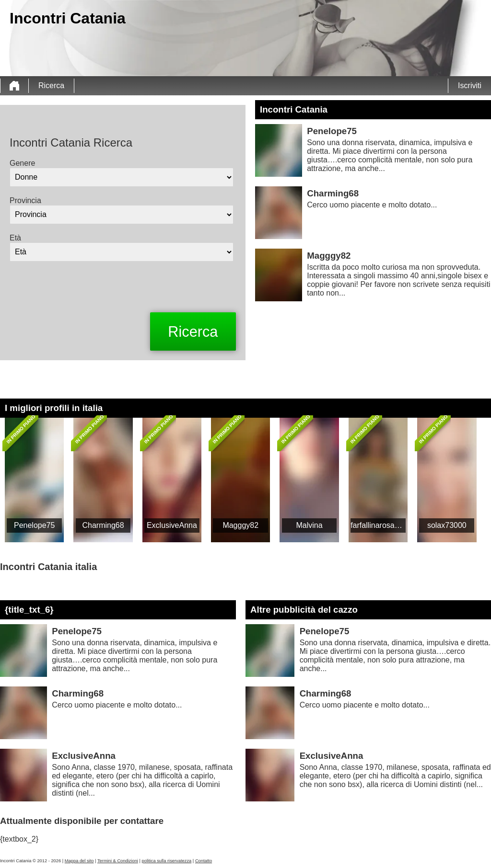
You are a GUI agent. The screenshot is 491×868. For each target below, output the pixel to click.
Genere (22, 163)
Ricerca (51, 86)
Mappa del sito (79, 861)
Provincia (25, 200)
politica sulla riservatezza (167, 861)
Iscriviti (470, 86)
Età (15, 238)
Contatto (204, 861)
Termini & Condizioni (118, 861)
